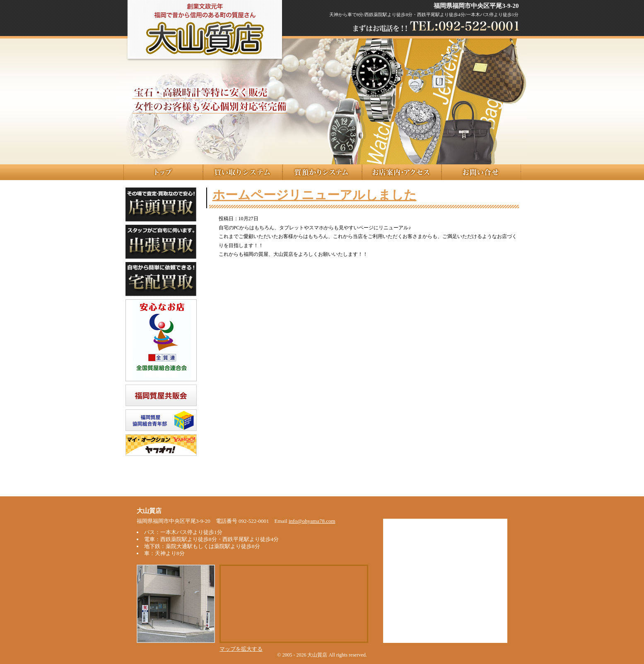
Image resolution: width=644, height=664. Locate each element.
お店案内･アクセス (402, 172)
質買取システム (243, 172)
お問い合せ (481, 172)
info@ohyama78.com (312, 521)
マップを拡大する (241, 649)
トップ (163, 172)
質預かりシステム (322, 172)
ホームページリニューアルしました (315, 195)
